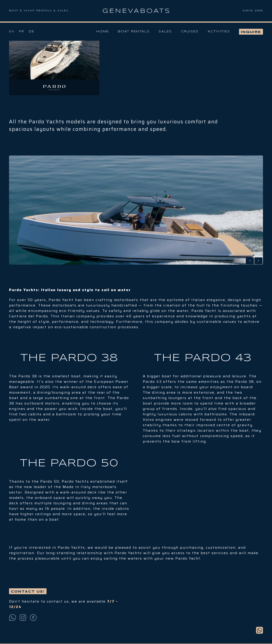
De (32, 32)
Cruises (190, 32)
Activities (219, 32)
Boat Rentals (134, 32)
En (12, 32)
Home (103, 32)
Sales (165, 32)
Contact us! (28, 592)
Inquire (251, 32)
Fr (22, 32)
